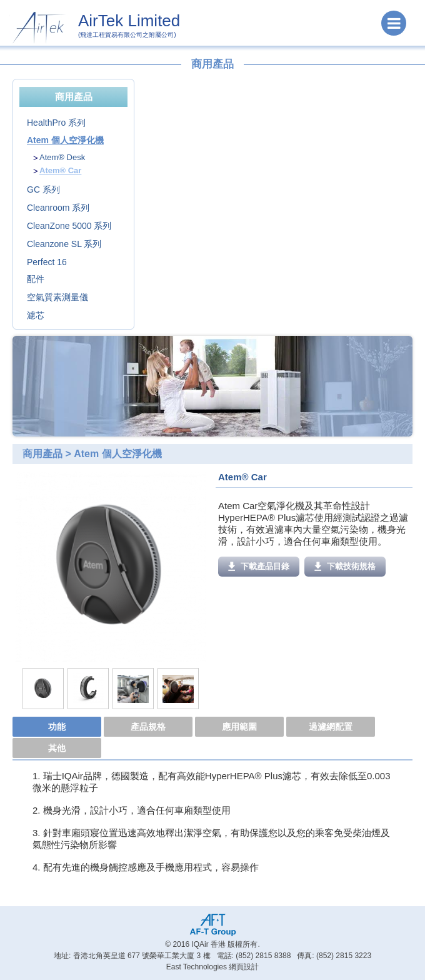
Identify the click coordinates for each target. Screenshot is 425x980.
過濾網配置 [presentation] (331, 727)
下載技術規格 (345, 566)
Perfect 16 (47, 262)
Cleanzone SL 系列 (64, 244)
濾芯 (36, 315)
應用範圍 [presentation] (239, 727)
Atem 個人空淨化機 (65, 140)
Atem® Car (60, 170)
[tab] (58, 727)
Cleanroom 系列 (58, 208)
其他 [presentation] (57, 748)
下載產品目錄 (259, 566)
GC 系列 (43, 189)
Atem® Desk (62, 157)
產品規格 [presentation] (148, 727)
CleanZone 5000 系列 (69, 226)
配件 (36, 279)
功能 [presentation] (57, 727)
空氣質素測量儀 (57, 297)
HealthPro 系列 (56, 123)
